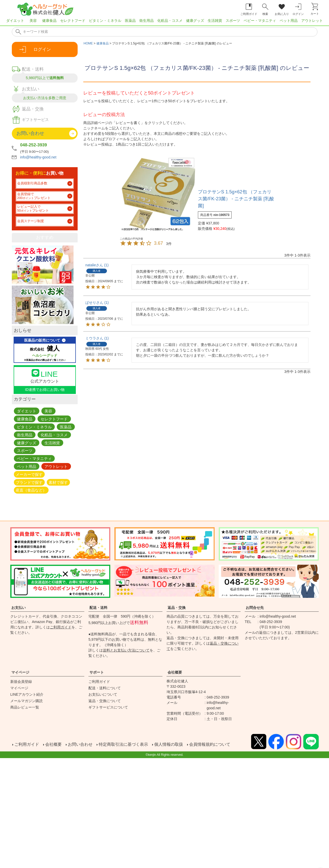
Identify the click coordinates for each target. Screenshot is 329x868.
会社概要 (175, 672)
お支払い (19, 608)
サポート (97, 672)
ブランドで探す (29, 482)
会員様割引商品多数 (32, 183)
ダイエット (15, 21)
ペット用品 (289, 21)
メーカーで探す (29, 474)
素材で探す (58, 482)
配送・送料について (105, 688)
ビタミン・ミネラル (105, 21)
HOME (88, 43)
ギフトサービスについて (108, 707)
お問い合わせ (80, 744)
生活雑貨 (215, 21)
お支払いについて (103, 694)
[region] (164, 22)
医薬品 (130, 21)
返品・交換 (177, 608)
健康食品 (49, 21)
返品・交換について (105, 701)
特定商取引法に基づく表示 (123, 744)
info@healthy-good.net (38, 157)
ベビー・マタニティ (260, 21)
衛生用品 (147, 21)
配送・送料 (98, 608)
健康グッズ (195, 21)
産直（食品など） (31, 490)
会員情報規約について (210, 744)
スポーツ (233, 21)
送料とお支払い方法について (126, 650)
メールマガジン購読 (26, 701)
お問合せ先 (255, 608)
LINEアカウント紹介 (27, 694)
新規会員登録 (21, 682)
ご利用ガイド (61, 627)
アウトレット (312, 21)
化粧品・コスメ (170, 21)
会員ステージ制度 (31, 221)
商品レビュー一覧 (25, 707)
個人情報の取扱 (169, 744)
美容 (33, 21)
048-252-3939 (34, 145)
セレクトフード (73, 21)
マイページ (20, 672)
